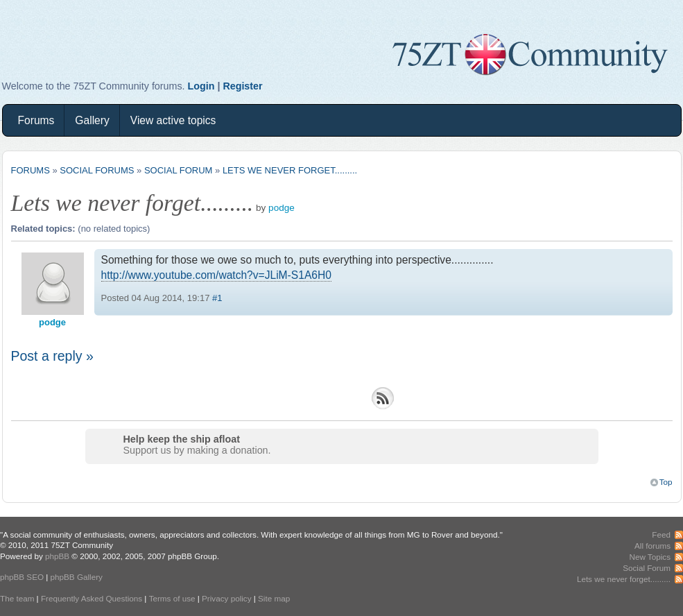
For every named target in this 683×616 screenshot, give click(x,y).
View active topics (173, 120)
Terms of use (172, 598)
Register (242, 86)
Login (201, 86)
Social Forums (97, 170)
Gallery (92, 120)
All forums (652, 546)
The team (17, 598)
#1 (217, 298)
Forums (36, 120)
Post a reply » (52, 356)
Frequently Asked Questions (92, 598)
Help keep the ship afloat (182, 439)
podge (282, 208)
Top (666, 482)
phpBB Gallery (77, 577)
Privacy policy (226, 598)
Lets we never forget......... (290, 170)
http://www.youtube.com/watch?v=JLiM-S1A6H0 (216, 275)
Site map (274, 598)
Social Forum (178, 170)
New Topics (650, 557)
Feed (661, 534)
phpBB (57, 556)
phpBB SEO (22, 577)
